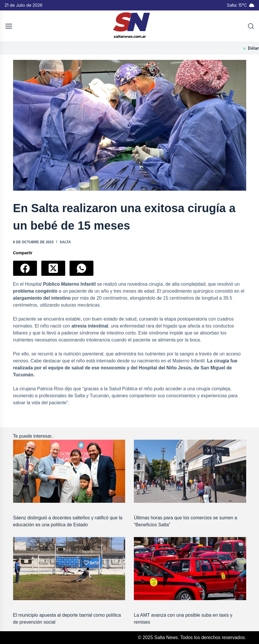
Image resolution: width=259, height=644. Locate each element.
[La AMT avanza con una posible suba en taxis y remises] (190, 569)
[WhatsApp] (81, 268)
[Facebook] (25, 268)
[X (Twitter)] (53, 268)
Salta (65, 242)
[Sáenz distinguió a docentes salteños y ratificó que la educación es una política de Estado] (69, 471)
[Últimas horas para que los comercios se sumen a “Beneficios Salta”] (190, 471)
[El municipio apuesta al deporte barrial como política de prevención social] (69, 569)
